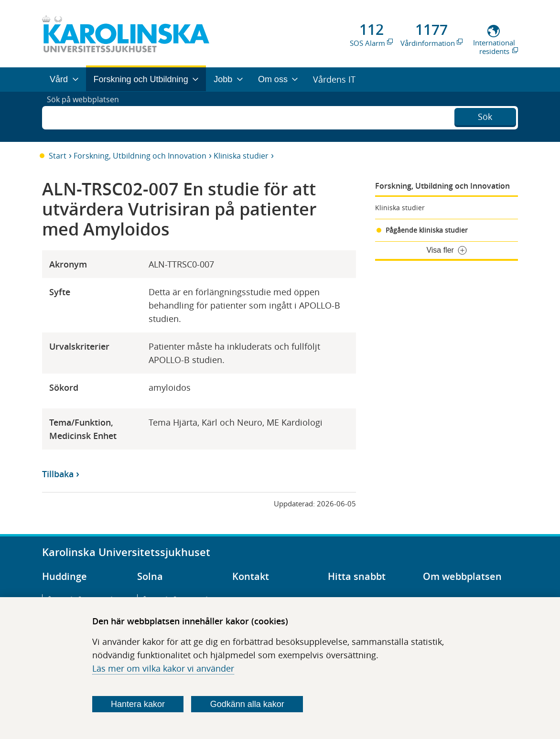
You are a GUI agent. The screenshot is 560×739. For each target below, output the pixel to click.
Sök (485, 116)
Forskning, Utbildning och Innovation (140, 156)
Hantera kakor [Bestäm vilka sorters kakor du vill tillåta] (138, 704)
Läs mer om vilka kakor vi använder (163, 668)
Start (58, 156)
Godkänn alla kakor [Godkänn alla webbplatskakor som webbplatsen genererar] (247, 704)
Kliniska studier (241, 156)
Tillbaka (58, 474)
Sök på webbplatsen (87, 117)
